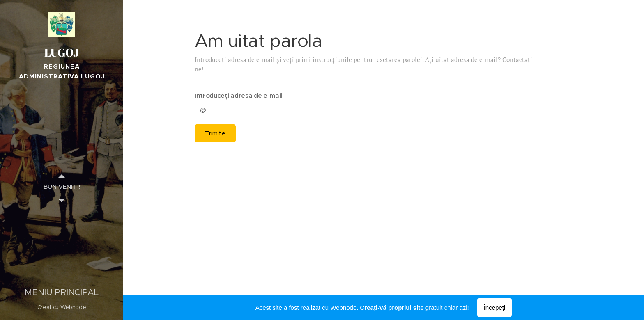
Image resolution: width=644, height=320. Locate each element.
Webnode (73, 307)
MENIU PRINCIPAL (61, 292)
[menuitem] (62, 186)
